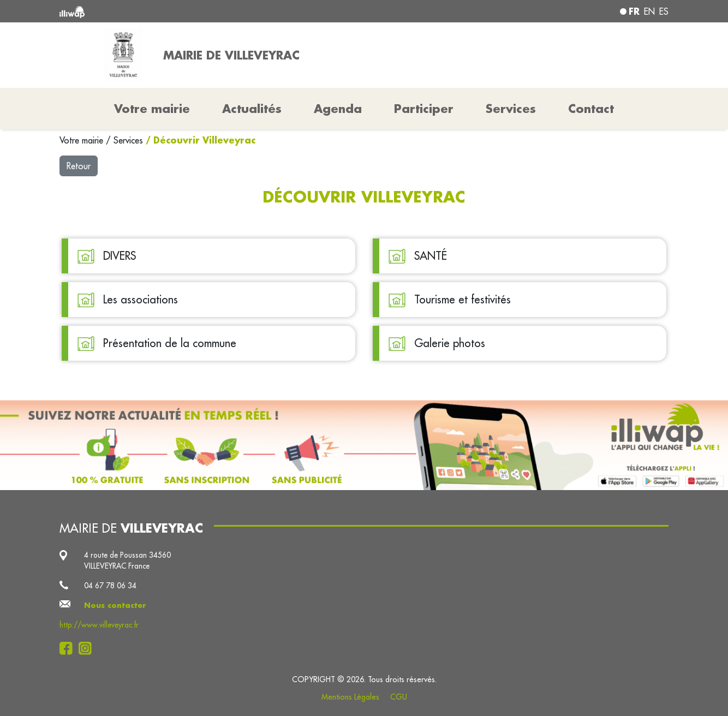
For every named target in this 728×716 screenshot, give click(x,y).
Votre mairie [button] (152, 109)
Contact (591, 109)
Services (130, 140)
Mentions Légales (350, 697)
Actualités (252, 109)
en (649, 11)
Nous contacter (115, 605)
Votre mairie (83, 140)
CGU (399, 697)
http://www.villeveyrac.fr (99, 625)
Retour (79, 166)
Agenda (338, 109)
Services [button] (511, 109)
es (664, 11)
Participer (424, 109)
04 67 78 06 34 (110, 586)
